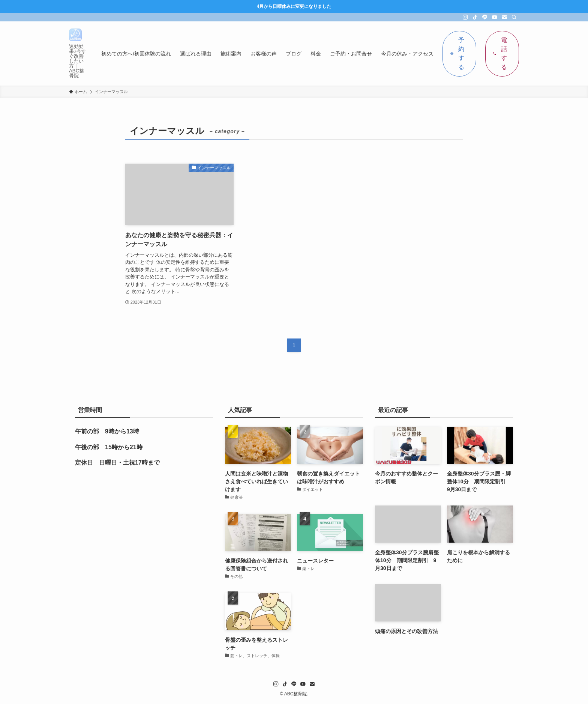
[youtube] (495, 17)
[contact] (504, 17)
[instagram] (465, 17)
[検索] (514, 17)
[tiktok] (475, 17)
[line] (485, 17)
